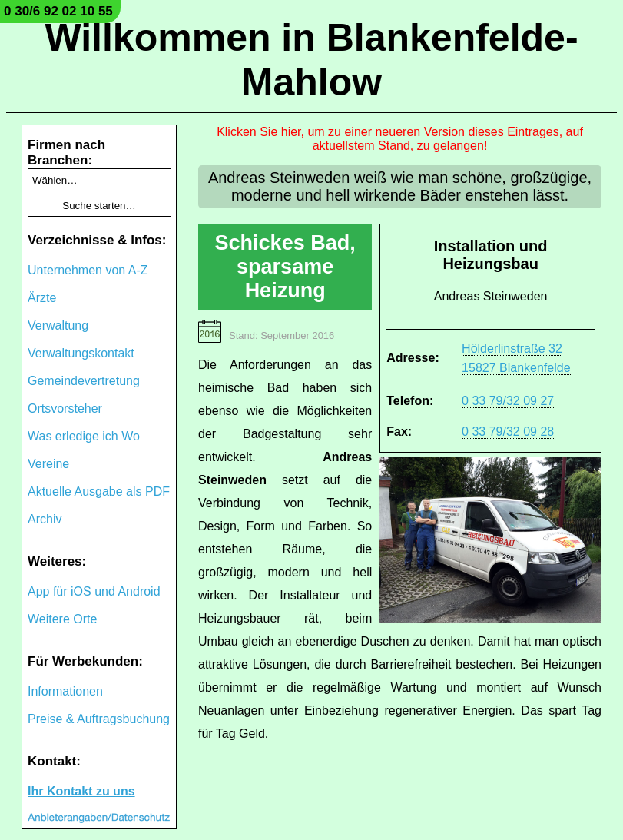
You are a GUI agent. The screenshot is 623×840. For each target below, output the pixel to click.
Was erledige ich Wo (84, 436)
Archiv (45, 519)
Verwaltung (58, 325)
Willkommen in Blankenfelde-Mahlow (311, 60)
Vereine (48, 464)
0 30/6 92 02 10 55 (58, 11)
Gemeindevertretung (84, 381)
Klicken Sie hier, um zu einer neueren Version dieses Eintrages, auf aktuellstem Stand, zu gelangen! (400, 139)
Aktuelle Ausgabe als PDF (99, 491)
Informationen (65, 691)
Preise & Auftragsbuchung (99, 719)
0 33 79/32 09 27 (508, 401)
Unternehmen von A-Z (88, 270)
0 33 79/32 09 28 (508, 432)
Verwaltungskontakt (81, 353)
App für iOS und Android (94, 591)
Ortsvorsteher (65, 408)
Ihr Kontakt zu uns (81, 791)
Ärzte (42, 298)
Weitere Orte (62, 619)
